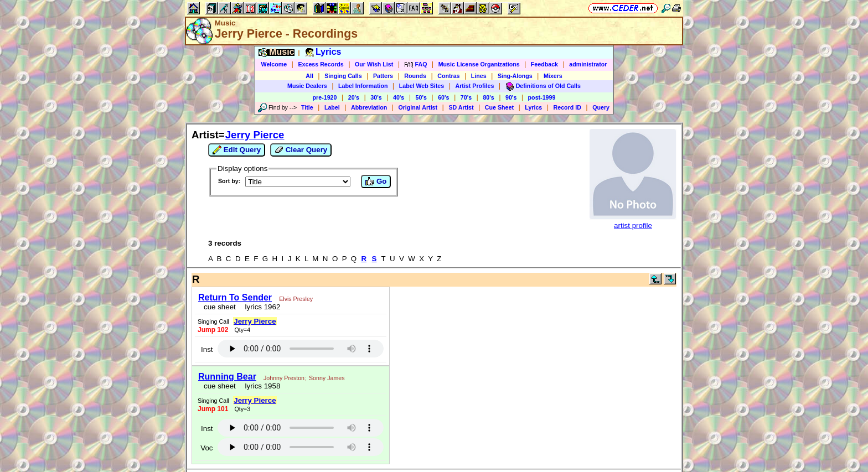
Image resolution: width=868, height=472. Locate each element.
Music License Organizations (479, 64)
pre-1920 (325, 97)
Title (307, 107)
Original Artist (418, 107)
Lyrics (533, 107)
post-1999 (542, 97)
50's (421, 97)
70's (466, 97)
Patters (383, 76)
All (309, 76)
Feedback (544, 64)
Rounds (415, 76)
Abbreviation (369, 107)
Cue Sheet (499, 107)
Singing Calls (343, 76)
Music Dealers (307, 86)
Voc (206, 448)
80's (488, 97)
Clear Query (301, 150)
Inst (207, 349)
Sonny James (327, 378)
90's (511, 97)
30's (376, 97)
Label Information (363, 86)
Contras (448, 76)
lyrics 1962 (260, 307)
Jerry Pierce (255, 135)
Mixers (553, 76)
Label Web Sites (422, 86)
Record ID (567, 107)
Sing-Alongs (515, 76)
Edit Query (237, 150)
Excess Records (321, 64)
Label (332, 107)
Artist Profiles (475, 86)
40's (399, 97)
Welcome (274, 64)
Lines (479, 76)
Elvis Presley (296, 299)
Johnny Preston (284, 378)
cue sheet (220, 307)
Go (376, 181)
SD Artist (461, 107)
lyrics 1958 (260, 386)
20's (354, 97)
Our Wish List (374, 64)
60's (443, 97)
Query (601, 107)
